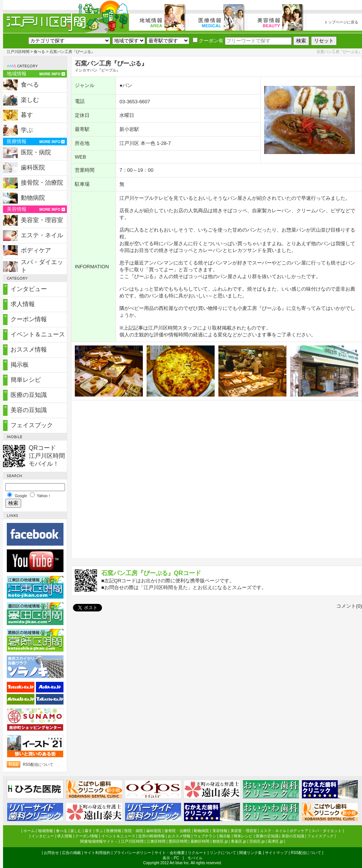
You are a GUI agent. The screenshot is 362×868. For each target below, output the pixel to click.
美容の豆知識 (29, 410)
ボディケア (36, 250)
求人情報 (23, 304)
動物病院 (33, 198)
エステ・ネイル (42, 235)
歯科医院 (33, 167)
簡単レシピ (26, 380)
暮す (27, 115)
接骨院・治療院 (42, 183)
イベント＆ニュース (38, 334)
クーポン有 (208, 41)
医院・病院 (36, 152)
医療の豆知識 (29, 395)
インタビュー (29, 289)
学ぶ (27, 130)
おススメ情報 (29, 349)
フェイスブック (32, 425)
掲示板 (20, 365)
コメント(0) (349, 606)
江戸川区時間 (18, 52)
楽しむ (30, 100)
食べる (39, 52)
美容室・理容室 (42, 220)
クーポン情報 (29, 319)
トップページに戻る (341, 22)
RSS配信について (38, 765)
